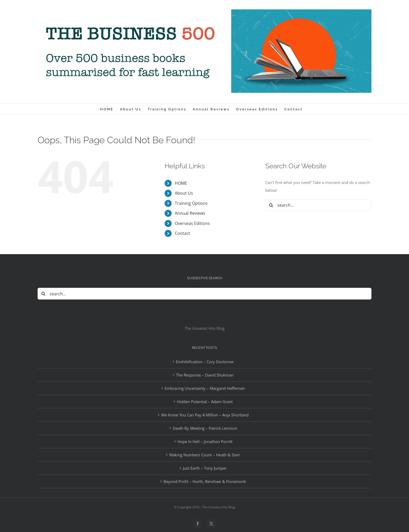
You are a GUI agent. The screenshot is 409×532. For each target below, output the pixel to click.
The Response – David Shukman (205, 375)
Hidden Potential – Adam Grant (205, 402)
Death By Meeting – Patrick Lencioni (205, 428)
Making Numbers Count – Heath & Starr (205, 455)
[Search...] (318, 205)
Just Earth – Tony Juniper (205, 468)
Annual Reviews (190, 213)
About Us (184, 193)
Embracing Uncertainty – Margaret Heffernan (205, 388)
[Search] (271, 205)
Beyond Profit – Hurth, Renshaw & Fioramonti (205, 481)
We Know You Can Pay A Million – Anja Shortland (205, 415)
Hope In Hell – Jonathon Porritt (205, 441)
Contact (182, 233)
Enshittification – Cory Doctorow (205, 362)
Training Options (191, 203)
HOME (181, 183)
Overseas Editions (192, 223)
